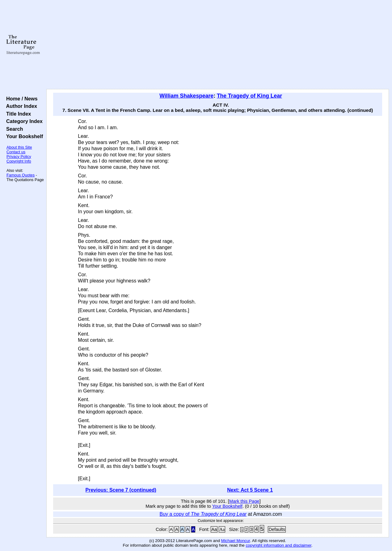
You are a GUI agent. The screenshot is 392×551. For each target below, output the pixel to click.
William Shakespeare (186, 96)
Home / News (21, 99)
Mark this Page (244, 501)
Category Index (23, 121)
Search (13, 129)
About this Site (19, 147)
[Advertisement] (218, 45)
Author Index (20, 106)
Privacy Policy (19, 157)
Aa (214, 529)
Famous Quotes (21, 175)
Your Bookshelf (23, 136)
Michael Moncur (236, 541)
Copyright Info (19, 161)
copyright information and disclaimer (278, 545)
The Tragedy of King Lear (249, 96)
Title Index (17, 114)
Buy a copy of (203, 514)
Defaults (277, 529)
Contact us (16, 152)
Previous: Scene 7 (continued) (121, 490)
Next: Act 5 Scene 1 (250, 490)
